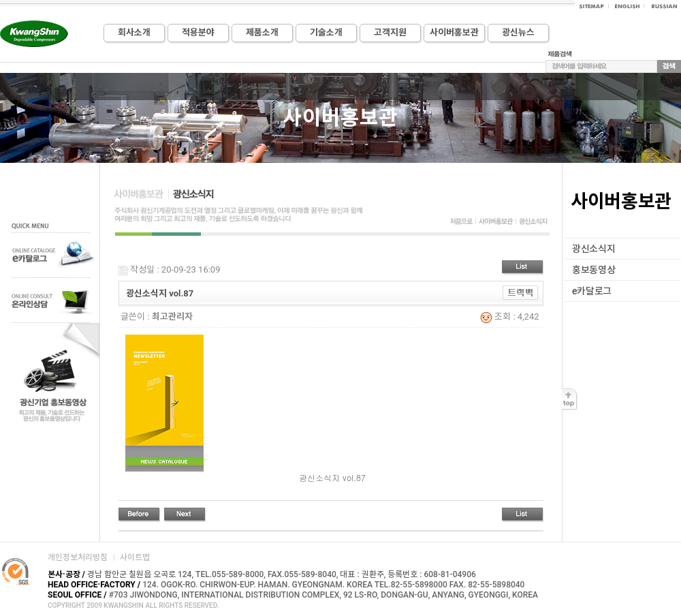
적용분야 (198, 32)
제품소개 (262, 32)
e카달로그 (592, 291)
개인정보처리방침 (78, 557)
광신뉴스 (518, 32)
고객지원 (390, 32)
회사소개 (134, 32)
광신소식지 (594, 249)
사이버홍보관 (454, 32)
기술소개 (326, 32)
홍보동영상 (594, 270)
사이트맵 (135, 557)
